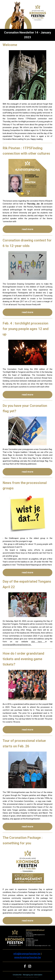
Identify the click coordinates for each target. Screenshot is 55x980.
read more (27, 229)
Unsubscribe (17, 975)
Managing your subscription (33, 975)
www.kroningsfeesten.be (28, 957)
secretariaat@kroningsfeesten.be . (17, 645)
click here (38, 642)
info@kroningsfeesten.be (27, 954)
